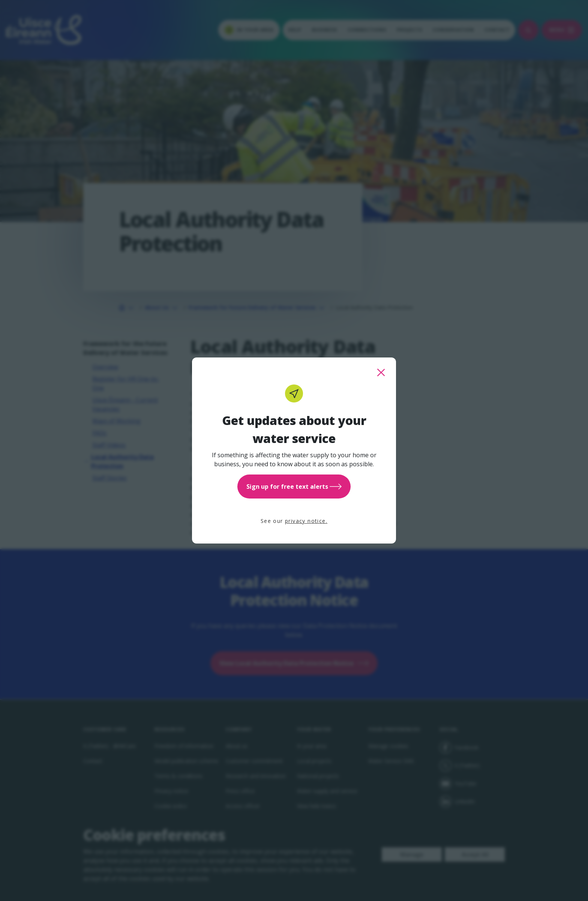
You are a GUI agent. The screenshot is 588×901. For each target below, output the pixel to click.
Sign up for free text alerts (294, 487)
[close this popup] (381, 372)
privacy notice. (306, 521)
